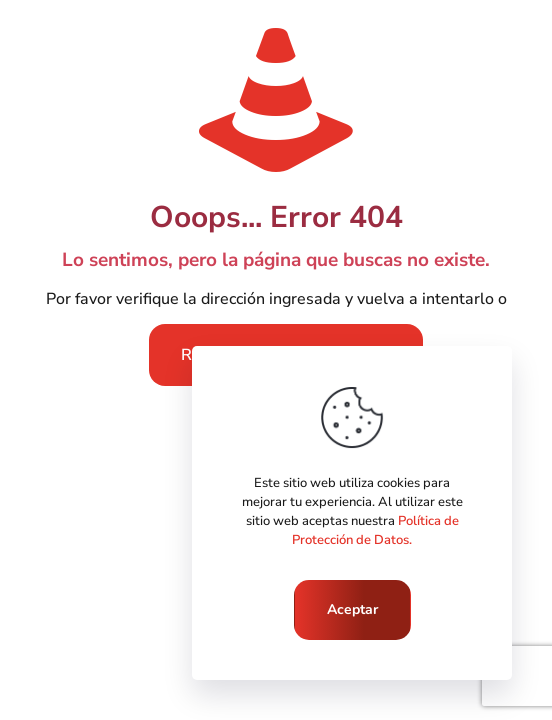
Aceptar (352, 609)
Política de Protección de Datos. (375, 530)
